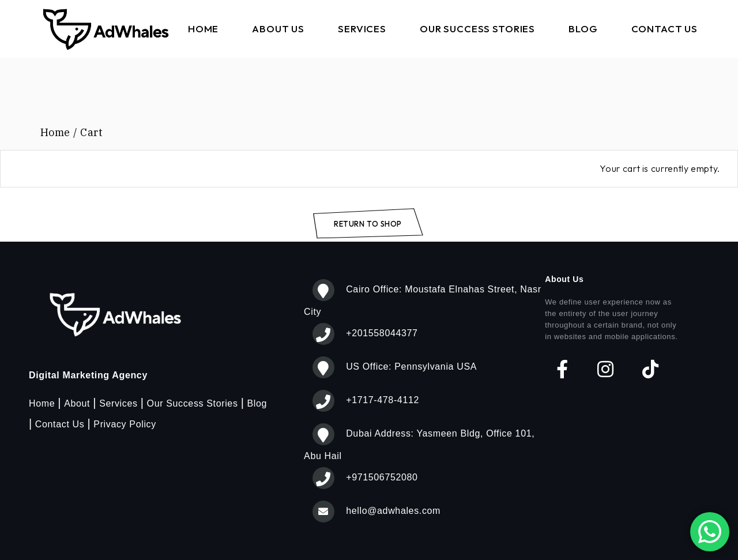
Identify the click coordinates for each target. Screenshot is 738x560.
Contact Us (60, 424)
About (77, 403)
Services (118, 403)
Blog (257, 403)
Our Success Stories (193, 403)
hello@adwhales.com (393, 511)
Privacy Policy (125, 424)
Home (42, 403)
